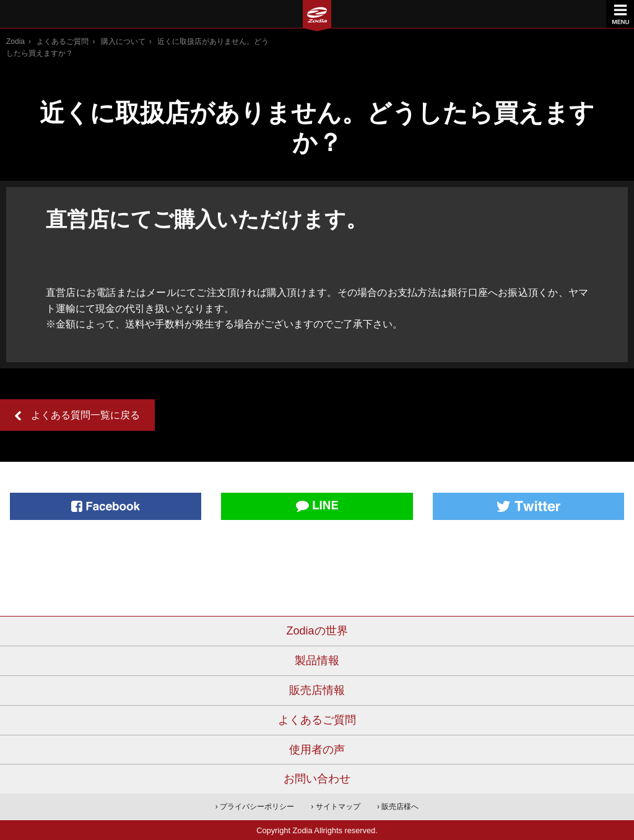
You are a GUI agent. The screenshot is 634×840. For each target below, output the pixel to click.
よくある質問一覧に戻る (85, 415)
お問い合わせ (317, 779)
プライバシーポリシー (257, 807)
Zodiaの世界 (317, 631)
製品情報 (317, 660)
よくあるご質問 (63, 41)
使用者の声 (317, 750)
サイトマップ (338, 807)
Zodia (15, 41)
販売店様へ (400, 807)
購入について (123, 41)
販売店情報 (317, 690)
